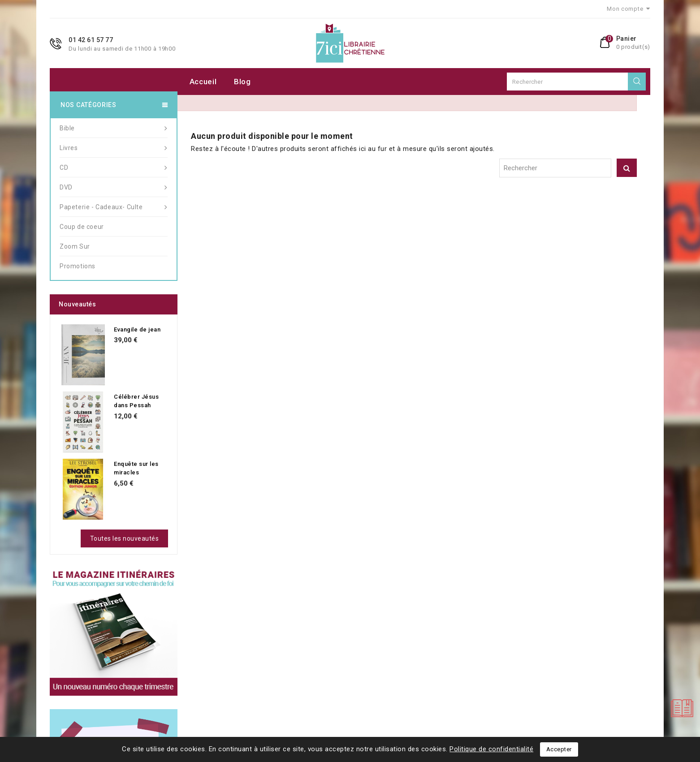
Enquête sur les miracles (136, 468)
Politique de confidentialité (491, 749)
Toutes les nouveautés (125, 538)
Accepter (559, 749)
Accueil (203, 82)
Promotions (78, 266)
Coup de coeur (82, 227)
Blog (242, 82)
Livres (114, 148)
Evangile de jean (137, 329)
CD (114, 168)
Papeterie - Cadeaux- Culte (114, 207)
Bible (114, 128)
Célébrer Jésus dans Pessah (136, 401)
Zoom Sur (75, 246)
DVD (114, 187)
